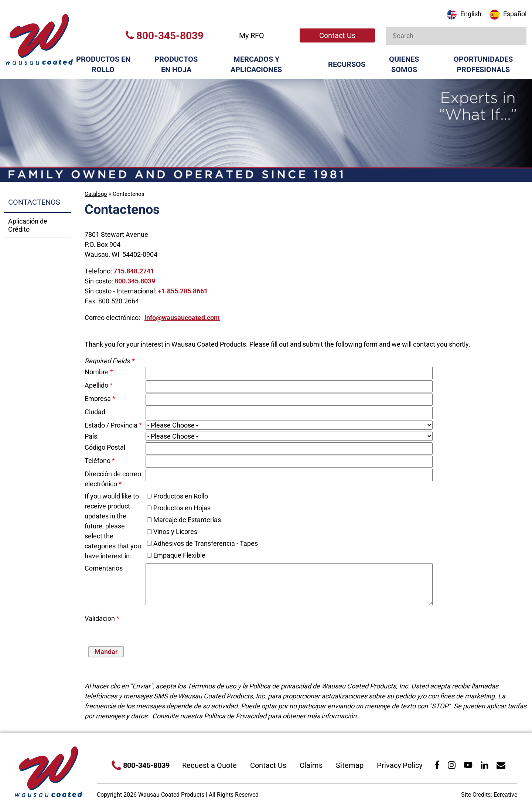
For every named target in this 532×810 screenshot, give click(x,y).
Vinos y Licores (175, 532)
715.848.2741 (134, 271)
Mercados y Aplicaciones (256, 64)
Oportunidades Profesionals (483, 64)
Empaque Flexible (179, 555)
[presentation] (189, 624)
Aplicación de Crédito (28, 225)
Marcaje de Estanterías (187, 520)
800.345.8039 (135, 281)
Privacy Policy (400, 765)
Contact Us (337, 35)
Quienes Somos (404, 64)
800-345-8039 (165, 36)
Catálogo (96, 194)
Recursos (347, 64)
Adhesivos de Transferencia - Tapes (206, 543)
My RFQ (252, 35)
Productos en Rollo (103, 64)
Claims (311, 765)
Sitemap (350, 765)
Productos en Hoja (176, 64)
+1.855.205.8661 (183, 291)
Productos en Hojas (182, 508)
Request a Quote (209, 765)
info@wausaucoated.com (182, 318)
